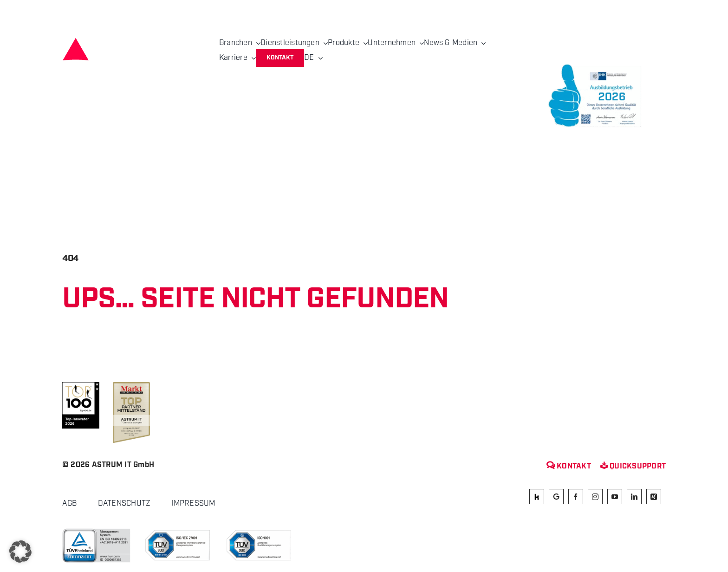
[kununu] (537, 497)
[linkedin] (634, 497)
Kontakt (569, 466)
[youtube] (615, 497)
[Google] (556, 497)
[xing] (654, 497)
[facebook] (576, 497)
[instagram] (595, 497)
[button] (20, 552)
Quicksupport (633, 466)
